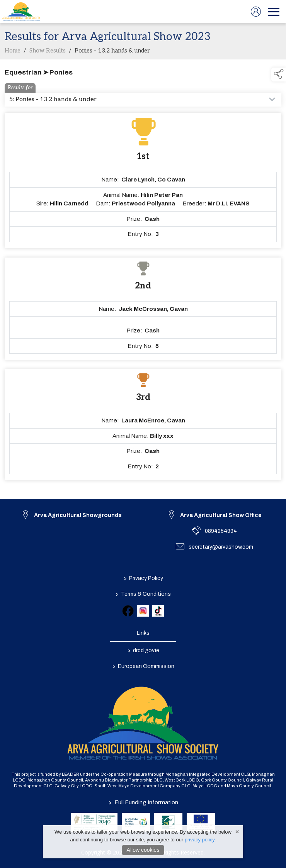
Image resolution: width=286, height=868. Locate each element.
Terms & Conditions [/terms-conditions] (143, 594)
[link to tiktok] (158, 611)
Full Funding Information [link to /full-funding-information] (143, 802)
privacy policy (200, 840)
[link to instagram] (143, 611)
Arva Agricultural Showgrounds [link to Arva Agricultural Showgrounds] (78, 515)
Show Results (48, 54)
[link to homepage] (21, 12)
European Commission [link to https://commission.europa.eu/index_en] (143, 666)
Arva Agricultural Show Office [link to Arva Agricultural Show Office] (221, 515)
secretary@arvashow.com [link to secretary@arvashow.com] (221, 547)
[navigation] (274, 12)
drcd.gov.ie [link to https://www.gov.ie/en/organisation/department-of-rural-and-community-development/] (143, 651)
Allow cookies (143, 850)
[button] (279, 75)
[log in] (256, 12)
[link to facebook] (128, 611)
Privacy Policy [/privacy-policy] (143, 578)
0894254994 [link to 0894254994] (221, 531)
